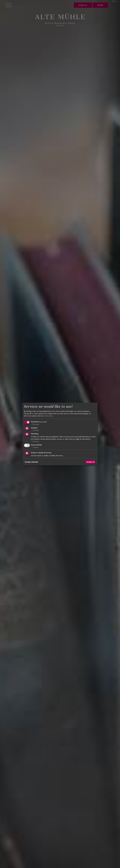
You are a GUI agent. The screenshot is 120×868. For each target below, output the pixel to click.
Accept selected (31, 462)
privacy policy (48, 416)
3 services (35, 424)
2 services (35, 430)
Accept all (90, 462)
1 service (35, 447)
